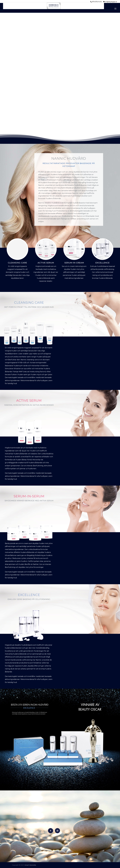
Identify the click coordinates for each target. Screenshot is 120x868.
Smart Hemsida (30, 865)
